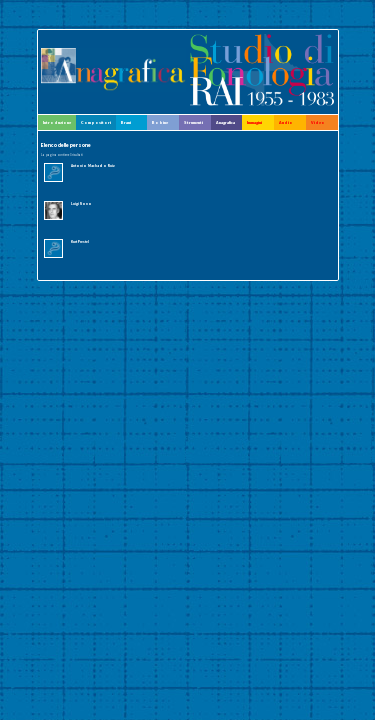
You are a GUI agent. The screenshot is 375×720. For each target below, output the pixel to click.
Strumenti (193, 122)
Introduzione (57, 122)
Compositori (96, 122)
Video (318, 122)
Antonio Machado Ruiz (93, 165)
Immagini (254, 122)
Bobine (160, 122)
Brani (126, 122)
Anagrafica (225, 122)
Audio (286, 122)
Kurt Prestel (80, 241)
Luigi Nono (81, 203)
